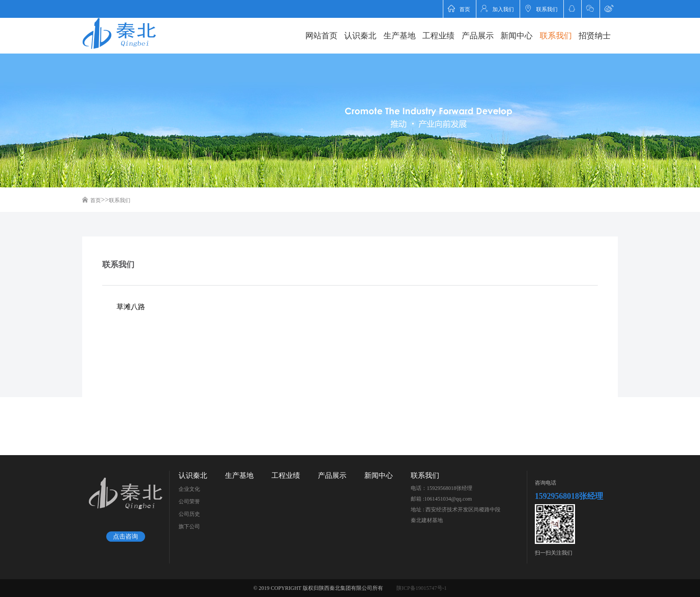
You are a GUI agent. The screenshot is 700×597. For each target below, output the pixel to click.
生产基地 (400, 36)
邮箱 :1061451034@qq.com (441, 499)
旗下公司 (189, 527)
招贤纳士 (595, 36)
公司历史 (189, 514)
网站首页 (321, 36)
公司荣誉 (189, 502)
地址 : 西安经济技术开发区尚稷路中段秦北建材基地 (456, 515)
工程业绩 (438, 36)
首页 (459, 9)
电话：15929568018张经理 (442, 488)
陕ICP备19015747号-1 (422, 588)
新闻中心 (517, 36)
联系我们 (541, 9)
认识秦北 (360, 36)
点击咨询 (125, 537)
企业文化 (189, 489)
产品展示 (478, 36)
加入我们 (497, 9)
